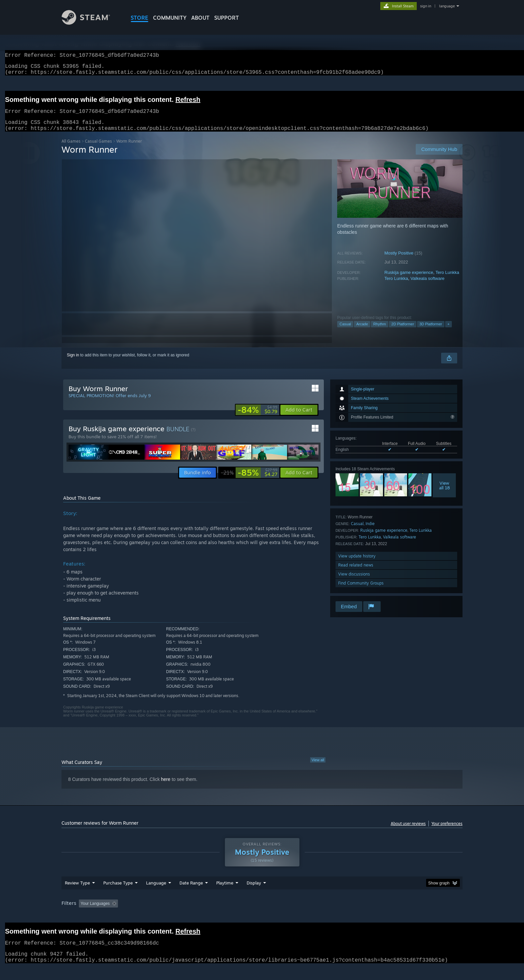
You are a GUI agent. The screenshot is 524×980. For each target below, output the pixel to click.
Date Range (191, 891)
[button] (299, 418)
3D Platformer (431, 332)
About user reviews (408, 832)
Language (156, 891)
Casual (345, 332)
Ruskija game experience (409, 280)
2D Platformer (403, 332)
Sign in (73, 363)
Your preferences (447, 832)
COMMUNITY (170, 18)
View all (318, 768)
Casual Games (98, 149)
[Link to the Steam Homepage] (91, 23)
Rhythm (380, 332)
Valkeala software (427, 286)
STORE (140, 18)
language (447, 6)
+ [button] (448, 332)
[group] (262, 912)
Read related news (356, 573)
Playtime (225, 891)
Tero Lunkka (447, 280)
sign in (426, 6)
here (166, 787)
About (200, 18)
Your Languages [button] (95, 912)
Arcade (362, 332)
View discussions (354, 582)
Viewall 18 (444, 493)
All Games (71, 149)
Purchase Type (118, 891)
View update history (357, 564)
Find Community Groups (361, 591)
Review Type (77, 891)
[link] (257, 418)
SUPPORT (227, 18)
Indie (370, 532)
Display (254, 891)
